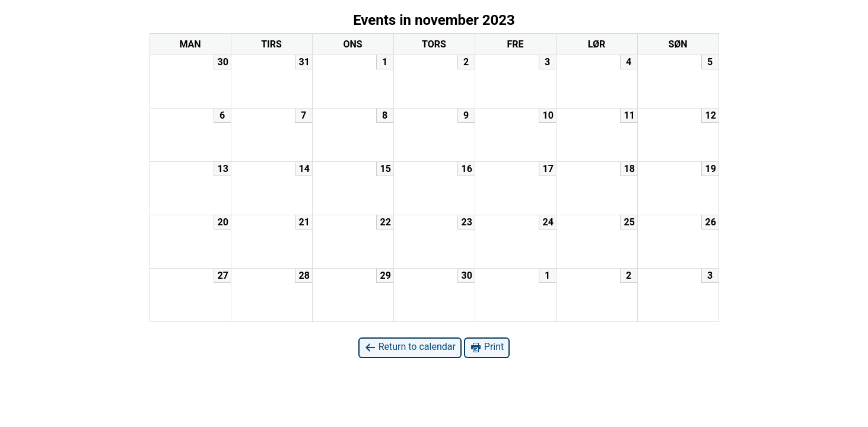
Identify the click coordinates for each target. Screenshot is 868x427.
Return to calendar (410, 347)
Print (487, 347)
